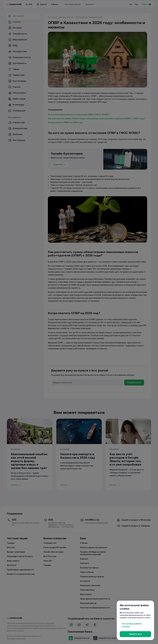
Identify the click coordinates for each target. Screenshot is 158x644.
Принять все (135, 634)
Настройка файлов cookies (132, 625)
